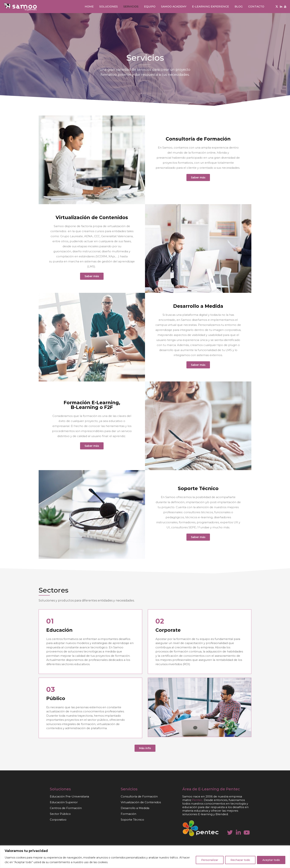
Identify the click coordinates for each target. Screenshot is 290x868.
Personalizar (210, 860)
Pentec (233, 789)
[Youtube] (285, 7)
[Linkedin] (281, 7)
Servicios (131, 7)
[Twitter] (277, 7)
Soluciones (109, 7)
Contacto (256, 7)
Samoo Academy (174, 7)
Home (89, 7)
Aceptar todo (271, 860)
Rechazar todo (240, 860)
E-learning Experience (211, 7)
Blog (239, 7)
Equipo (150, 7)
